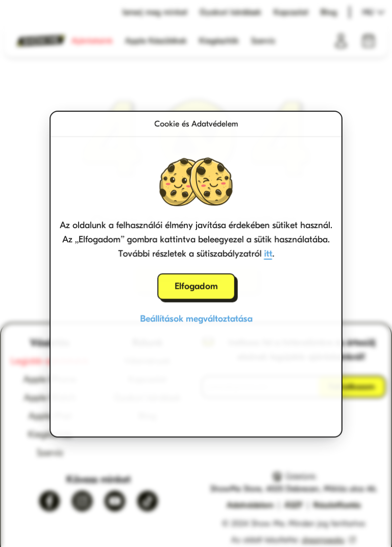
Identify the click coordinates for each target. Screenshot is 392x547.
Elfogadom (196, 285)
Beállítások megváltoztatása (196, 318)
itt (268, 253)
